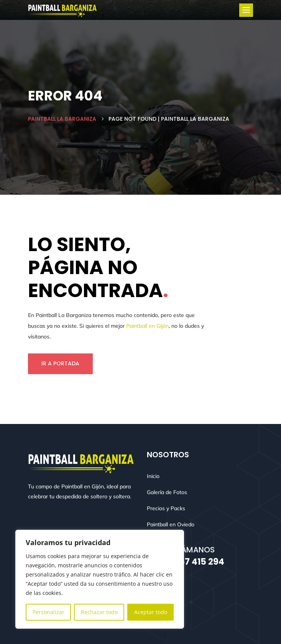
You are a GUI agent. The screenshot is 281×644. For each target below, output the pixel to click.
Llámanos (194, 550)
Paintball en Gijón (147, 326)
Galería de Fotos (167, 492)
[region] (100, 579)
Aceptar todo (151, 612)
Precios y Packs (166, 508)
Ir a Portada (60, 363)
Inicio (153, 476)
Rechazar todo (99, 612)
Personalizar (48, 612)
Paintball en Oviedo (171, 524)
